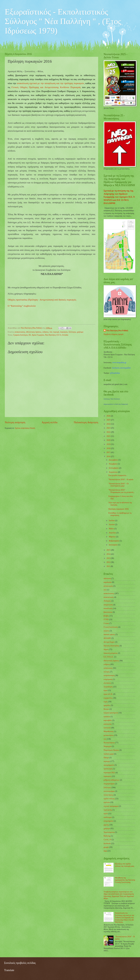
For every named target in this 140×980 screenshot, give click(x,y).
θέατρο (106, 709)
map (105, 851)
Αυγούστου (113, 472)
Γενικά (106, 623)
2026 (109, 416)
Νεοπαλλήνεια (109, 743)
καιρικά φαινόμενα (111, 713)
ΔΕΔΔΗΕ (107, 638)
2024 (109, 424)
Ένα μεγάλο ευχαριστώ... (118, 475)
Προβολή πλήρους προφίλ (114, 334)
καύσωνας (107, 724)
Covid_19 (107, 840)
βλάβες (106, 616)
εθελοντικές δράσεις (34, 332)
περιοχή (56, 332)
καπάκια (107, 717)
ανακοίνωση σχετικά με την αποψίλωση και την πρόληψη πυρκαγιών (50, 83)
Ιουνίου (112, 524)
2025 (109, 420)
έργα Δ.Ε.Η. (108, 694)
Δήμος (106, 649)
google (106, 847)
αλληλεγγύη (108, 586)
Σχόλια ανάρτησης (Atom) (25, 428)
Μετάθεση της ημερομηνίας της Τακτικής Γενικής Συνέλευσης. (125, 880)
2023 (109, 428)
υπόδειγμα (108, 817)
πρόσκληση (108, 769)
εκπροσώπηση (109, 675)
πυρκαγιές (64, 332)
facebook (107, 843)
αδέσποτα (107, 579)
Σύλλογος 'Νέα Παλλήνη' (112, 399)
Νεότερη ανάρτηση (15, 422)
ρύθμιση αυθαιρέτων (112, 780)
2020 (109, 440)
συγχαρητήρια (109, 784)
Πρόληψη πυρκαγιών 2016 (118, 509)
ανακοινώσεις (20, 332)
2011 (109, 566)
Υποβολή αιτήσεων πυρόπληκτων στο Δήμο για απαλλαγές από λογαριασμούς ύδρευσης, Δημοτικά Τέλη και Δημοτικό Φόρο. (119, 895)
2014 (109, 554)
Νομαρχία (107, 746)
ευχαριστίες (108, 698)
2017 (109, 452)
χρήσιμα (80, 332)
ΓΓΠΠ (106, 620)
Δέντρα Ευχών (109, 642)
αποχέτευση (108, 605)
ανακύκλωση (109, 597)
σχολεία (107, 802)
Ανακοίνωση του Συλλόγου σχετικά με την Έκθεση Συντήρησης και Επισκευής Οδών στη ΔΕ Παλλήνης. (125, 918)
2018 (109, 448)
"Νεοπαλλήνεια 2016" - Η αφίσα (121, 480)
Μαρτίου (112, 537)
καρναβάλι (108, 720)
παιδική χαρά (109, 754)
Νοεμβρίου (113, 464)
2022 (109, 432)
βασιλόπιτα (108, 612)
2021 (109, 436)
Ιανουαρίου (113, 545)
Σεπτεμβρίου (114, 468)
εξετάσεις (107, 683)
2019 (109, 444)
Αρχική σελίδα (50, 422)
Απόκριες (107, 601)
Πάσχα (106, 758)
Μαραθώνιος (109, 731)
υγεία (106, 814)
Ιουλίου (112, 521)
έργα (105, 690)
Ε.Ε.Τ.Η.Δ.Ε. (109, 657)
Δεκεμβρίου (114, 460)
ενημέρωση (108, 679)
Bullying (107, 836)
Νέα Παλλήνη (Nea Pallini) (117, 331)
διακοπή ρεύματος (111, 653)
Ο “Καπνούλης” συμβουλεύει (22, 306)
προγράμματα (109, 765)
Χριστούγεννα (109, 832)
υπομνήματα (108, 821)
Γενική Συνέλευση (111, 627)
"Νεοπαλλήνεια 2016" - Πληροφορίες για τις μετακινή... (121, 491)
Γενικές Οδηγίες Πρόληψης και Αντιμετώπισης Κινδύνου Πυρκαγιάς (46, 87)
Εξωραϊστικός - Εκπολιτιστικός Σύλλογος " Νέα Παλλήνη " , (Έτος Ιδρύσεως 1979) (63, 21)
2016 (109, 456)
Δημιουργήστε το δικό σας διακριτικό (116, 404)
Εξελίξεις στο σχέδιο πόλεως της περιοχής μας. (125, 865)
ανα (105, 590)
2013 (109, 558)
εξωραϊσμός (108, 687)
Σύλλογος (72, 332)
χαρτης (106, 825)
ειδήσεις (45, 332)
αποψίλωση (108, 608)
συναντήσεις (108, 795)
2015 (109, 550)
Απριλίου (113, 533)
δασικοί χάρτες (109, 634)
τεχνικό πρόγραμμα (111, 806)
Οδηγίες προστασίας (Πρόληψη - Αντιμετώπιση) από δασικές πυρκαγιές (42, 300)
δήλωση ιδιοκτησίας (111, 646)
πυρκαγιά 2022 (109, 773)
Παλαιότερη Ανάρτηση (86, 422)
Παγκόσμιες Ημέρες (111, 750)
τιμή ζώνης (108, 810)
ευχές (106, 702)
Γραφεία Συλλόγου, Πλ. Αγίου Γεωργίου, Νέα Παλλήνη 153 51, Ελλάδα (41, 335)
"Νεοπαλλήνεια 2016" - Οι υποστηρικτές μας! (118, 485)
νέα (51, 332)
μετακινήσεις (109, 735)
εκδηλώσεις (108, 668)
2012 (109, 562)
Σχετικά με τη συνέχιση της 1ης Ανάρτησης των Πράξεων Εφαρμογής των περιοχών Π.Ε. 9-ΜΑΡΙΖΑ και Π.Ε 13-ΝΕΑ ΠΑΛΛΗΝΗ (119, 197)
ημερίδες (107, 705)
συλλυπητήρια (109, 791)
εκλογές (107, 672)
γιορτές (106, 631)
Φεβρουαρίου (114, 541)
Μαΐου (112, 529)
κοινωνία (107, 728)
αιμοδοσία (108, 582)
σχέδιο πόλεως (109, 799)
